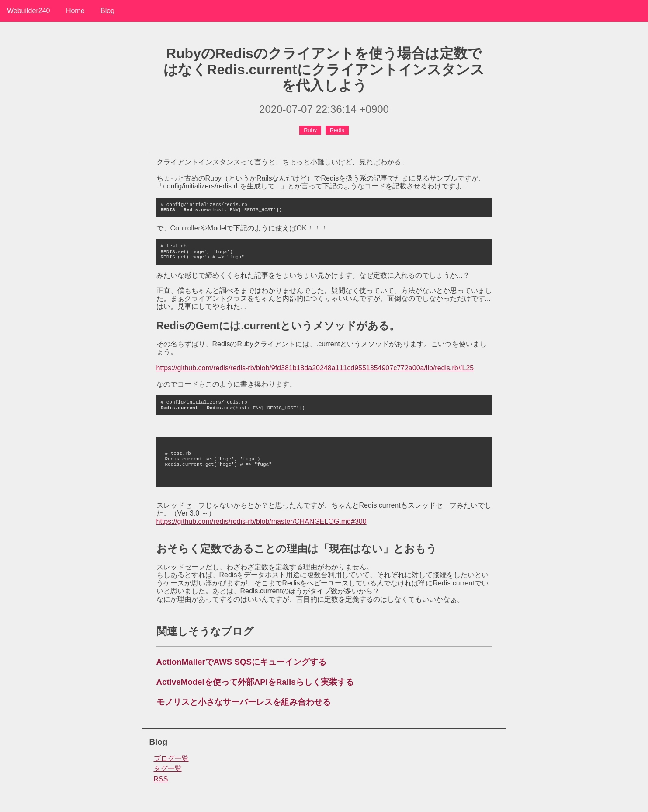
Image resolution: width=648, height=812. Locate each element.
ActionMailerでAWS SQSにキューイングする (242, 662)
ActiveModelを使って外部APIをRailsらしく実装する (255, 682)
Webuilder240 (28, 11)
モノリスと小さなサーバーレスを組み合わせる (244, 702)
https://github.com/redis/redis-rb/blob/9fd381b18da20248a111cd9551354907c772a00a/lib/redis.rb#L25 (315, 368)
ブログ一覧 (171, 758)
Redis (337, 130)
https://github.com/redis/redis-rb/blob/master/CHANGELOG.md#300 (262, 521)
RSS (161, 779)
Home (75, 11)
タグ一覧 (168, 768)
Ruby (310, 130)
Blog (107, 11)
